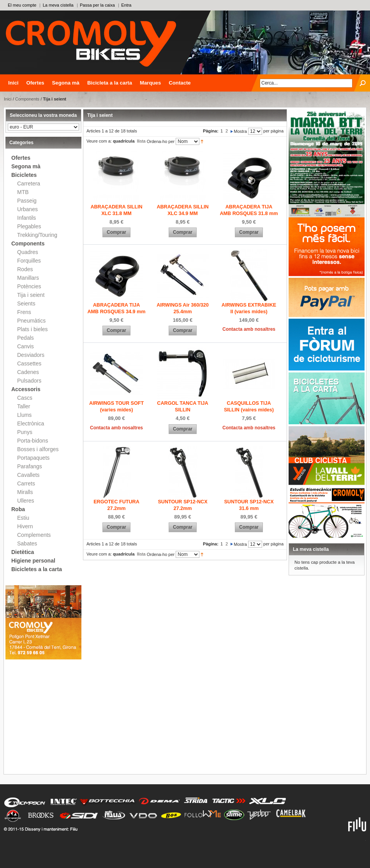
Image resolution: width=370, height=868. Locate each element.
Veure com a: (99, 141)
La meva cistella (58, 5)
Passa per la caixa (97, 5)
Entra (126, 5)
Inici (13, 83)
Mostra (240, 131)
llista (141, 141)
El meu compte (22, 5)
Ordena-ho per (161, 141)
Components (27, 99)
